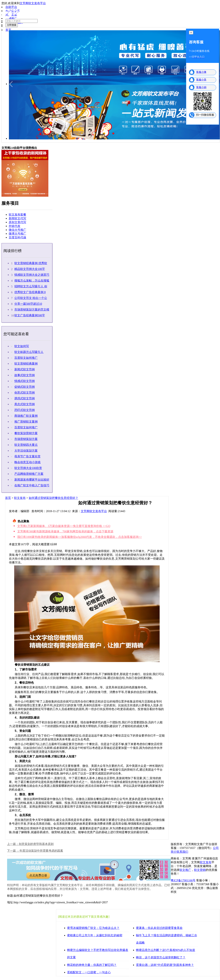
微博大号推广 (17, 234)
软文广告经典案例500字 (30, 315)
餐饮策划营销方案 (26, 433)
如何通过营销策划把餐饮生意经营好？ (53, 498)
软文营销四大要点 (26, 445)
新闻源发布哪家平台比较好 (32, 480)
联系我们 (182, 852)
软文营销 (200, 870)
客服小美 (201, 80)
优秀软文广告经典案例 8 (30, 292)
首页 (8, 498)
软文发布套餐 (17, 215)
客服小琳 (201, 72)
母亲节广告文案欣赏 (27, 456)
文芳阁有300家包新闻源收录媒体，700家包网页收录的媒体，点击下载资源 (65, 531)
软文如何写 (22, 346)
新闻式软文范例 (25, 369)
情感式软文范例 (25, 381)
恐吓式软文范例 (25, 410)
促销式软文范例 (25, 387)
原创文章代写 (17, 222)
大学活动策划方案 (26, 451)
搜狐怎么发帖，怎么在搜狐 (32, 281)
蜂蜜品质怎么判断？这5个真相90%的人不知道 (166, 950)
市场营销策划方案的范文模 (32, 310)
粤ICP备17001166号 (183, 880)
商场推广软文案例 (26, 416)
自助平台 (11, 7)
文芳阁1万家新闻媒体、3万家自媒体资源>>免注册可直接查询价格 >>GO (64, 526)
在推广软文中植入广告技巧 (32, 485)
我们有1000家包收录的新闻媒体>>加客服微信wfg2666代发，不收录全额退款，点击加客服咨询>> (80, 537)
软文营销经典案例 (26, 364)
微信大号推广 (17, 230)
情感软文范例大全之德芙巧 (32, 275)
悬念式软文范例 (25, 404)
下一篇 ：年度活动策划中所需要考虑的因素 (35, 851)
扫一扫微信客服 (205, 115)
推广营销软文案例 (26, 422)
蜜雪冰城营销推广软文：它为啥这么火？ (93, 928)
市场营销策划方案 (26, 439)
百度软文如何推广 (26, 358)
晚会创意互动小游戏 (27, 462)
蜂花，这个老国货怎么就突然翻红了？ (161, 957)
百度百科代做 (17, 237)
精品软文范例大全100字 (30, 269)
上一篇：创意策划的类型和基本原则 (30, 844)
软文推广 (185, 870)
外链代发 (15, 226)
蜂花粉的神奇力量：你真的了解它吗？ (92, 965)
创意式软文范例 (25, 393)
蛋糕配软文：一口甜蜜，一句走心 (89, 972)
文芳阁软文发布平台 (33, 3)
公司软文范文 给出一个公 (31, 298)
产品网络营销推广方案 (29, 474)
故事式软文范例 (25, 375)
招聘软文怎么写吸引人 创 (31, 286)
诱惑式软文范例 (25, 398)
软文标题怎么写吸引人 (29, 352)
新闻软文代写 (17, 218)
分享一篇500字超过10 (28, 304)
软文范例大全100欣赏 (28, 468)
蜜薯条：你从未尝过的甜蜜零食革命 (159, 928)
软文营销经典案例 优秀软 (31, 263)
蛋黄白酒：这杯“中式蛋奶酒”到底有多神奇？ (165, 965)
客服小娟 (201, 87)
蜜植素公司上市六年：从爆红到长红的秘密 (95, 935)
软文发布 (20, 498)
